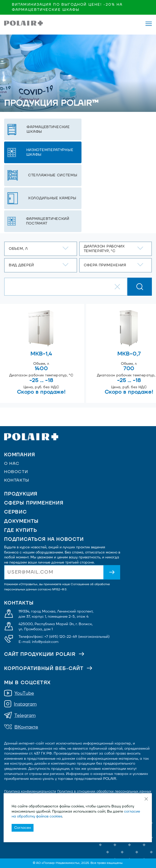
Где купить (21, 530)
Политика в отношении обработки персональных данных (104, 791)
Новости (16, 472)
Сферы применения (34, 503)
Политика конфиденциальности (30, 791)
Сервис (15, 512)
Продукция (21, 494)
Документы (21, 521)
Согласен (23, 828)
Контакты (17, 480)
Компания (19, 455)
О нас (12, 464)
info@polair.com (45, 642)
